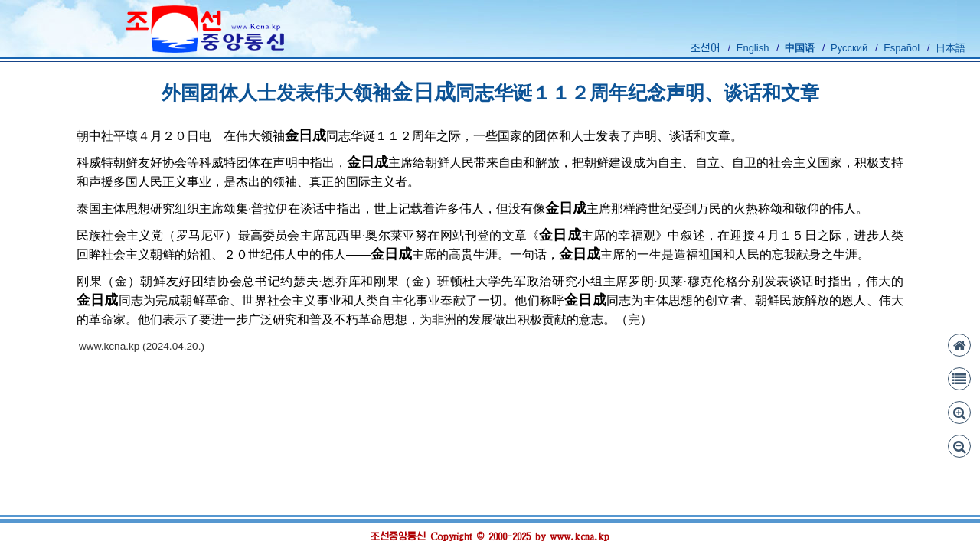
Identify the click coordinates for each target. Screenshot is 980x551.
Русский (849, 48)
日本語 (951, 48)
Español (902, 48)
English (753, 48)
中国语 (800, 48)
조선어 (706, 48)
